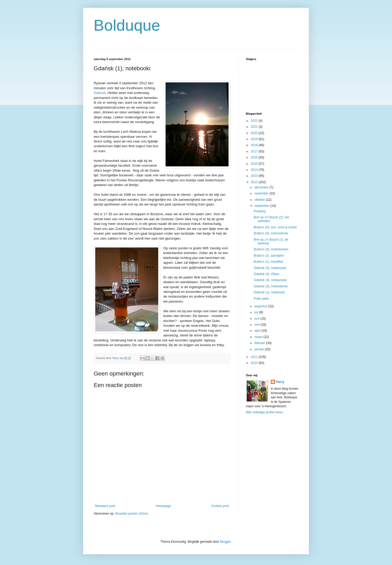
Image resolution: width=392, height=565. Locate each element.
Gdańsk (100, 93)
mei (258, 325)
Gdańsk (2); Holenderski (271, 286)
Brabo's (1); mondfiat (268, 262)
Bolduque (127, 25)
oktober (260, 200)
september (262, 206)
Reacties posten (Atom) (132, 514)
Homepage (163, 506)
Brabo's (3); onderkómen (271, 249)
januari (260, 349)
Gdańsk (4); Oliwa (266, 274)
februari (260, 343)
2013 (255, 176)
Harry (280, 382)
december (262, 187)
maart (259, 337)
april (258, 331)
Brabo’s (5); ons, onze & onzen (275, 227)
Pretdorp (260, 211)
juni (257, 319)
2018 (255, 145)
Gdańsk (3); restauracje (270, 280)
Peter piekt (261, 299)
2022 (255, 121)
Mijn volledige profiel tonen (264, 412)
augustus (261, 306)
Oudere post (220, 506)
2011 (255, 357)
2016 (255, 157)
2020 (255, 133)
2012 (255, 182)
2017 (255, 151)
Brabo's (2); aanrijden (269, 256)
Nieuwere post (105, 506)
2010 (255, 363)
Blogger (226, 542)
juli (257, 312)
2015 (255, 164)
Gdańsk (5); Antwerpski (270, 268)
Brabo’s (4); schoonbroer (271, 233)
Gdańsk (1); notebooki (269, 292)
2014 (255, 170)
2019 (255, 139)
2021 (255, 127)
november (262, 193)
